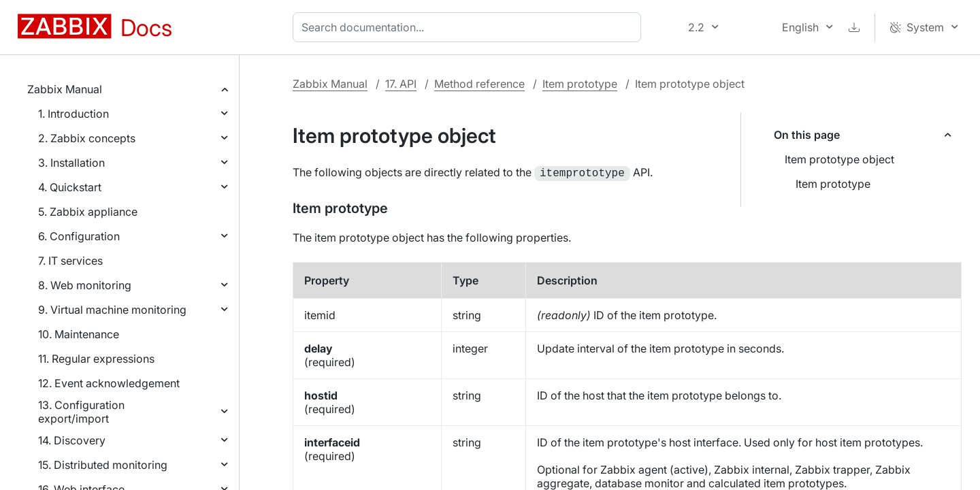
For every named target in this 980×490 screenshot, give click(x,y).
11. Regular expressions (96, 359)
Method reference (479, 84)
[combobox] (470, 27)
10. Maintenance (79, 334)
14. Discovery (72, 440)
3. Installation (71, 163)
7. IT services (70, 261)
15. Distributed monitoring (103, 465)
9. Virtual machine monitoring (112, 310)
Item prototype (580, 84)
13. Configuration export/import (81, 412)
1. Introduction (73, 114)
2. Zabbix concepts (87, 138)
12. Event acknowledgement (109, 383)
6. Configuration (79, 236)
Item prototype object (839, 159)
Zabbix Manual (65, 89)
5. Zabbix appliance (88, 212)
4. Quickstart (70, 187)
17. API (401, 84)
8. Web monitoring (85, 285)
